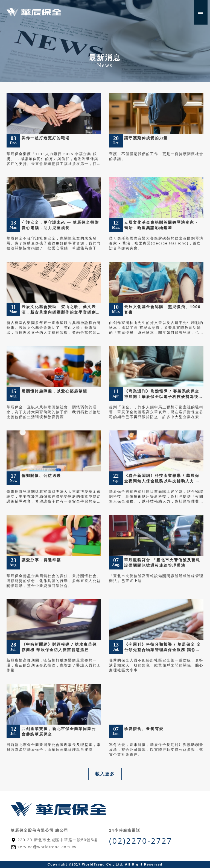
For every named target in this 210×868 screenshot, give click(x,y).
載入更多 (105, 774)
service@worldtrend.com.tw (47, 847)
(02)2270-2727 (141, 841)
